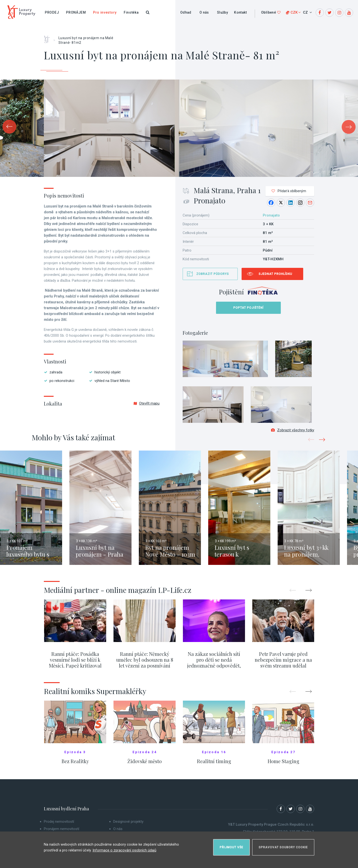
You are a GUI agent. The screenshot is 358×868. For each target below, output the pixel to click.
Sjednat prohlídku (275, 274)
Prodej (52, 12)
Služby (222, 12)
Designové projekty (128, 825)
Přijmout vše (231, 845)
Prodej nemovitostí (59, 825)
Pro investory (105, 12)
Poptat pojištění (248, 308)
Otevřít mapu (147, 403)
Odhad (186, 12)
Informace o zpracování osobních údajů (124, 848)
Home (49, 38)
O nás (204, 12)
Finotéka (131, 12)
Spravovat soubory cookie (283, 845)
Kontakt (240, 12)
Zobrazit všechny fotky (293, 433)
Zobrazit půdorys (213, 274)
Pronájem (76, 12)
